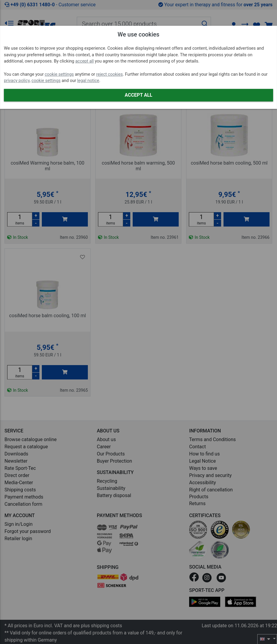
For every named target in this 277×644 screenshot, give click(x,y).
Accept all (138, 95)
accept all (85, 61)
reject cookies (110, 74)
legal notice (88, 81)
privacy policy (17, 81)
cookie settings (59, 74)
